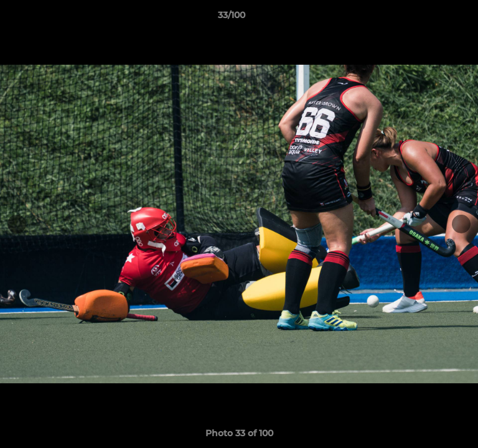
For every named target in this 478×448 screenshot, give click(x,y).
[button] (433, 18)
